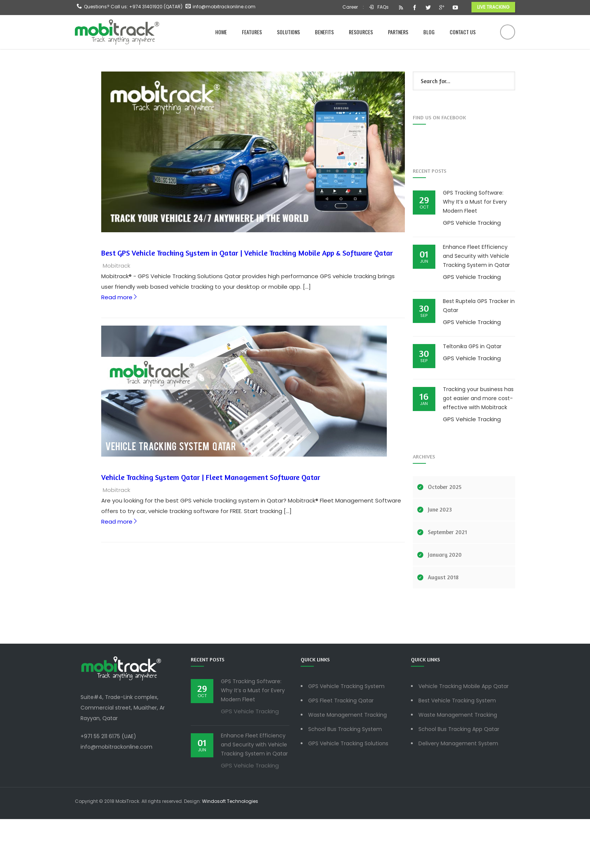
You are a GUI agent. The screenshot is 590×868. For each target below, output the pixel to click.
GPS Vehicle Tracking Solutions (348, 792)
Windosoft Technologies (230, 850)
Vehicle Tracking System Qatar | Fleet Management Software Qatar (209, 528)
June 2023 (440, 558)
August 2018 (443, 626)
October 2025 (445, 536)
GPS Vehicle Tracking (472, 272)
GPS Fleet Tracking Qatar (341, 749)
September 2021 (447, 581)
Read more (118, 348)
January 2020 (445, 604)
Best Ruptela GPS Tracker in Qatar (479, 355)
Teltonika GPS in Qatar (472, 395)
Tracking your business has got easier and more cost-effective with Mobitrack (478, 447)
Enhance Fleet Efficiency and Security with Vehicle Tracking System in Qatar (476, 305)
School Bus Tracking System (345, 778)
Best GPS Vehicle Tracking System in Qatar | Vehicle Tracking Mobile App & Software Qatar (245, 304)
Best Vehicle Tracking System (457, 749)
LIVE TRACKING (493, 7)
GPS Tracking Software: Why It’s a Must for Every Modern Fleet (475, 251)
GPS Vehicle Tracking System (346, 735)
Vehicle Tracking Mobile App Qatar (464, 735)
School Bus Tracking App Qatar (459, 778)
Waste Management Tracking (347, 764)
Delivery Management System (458, 792)
